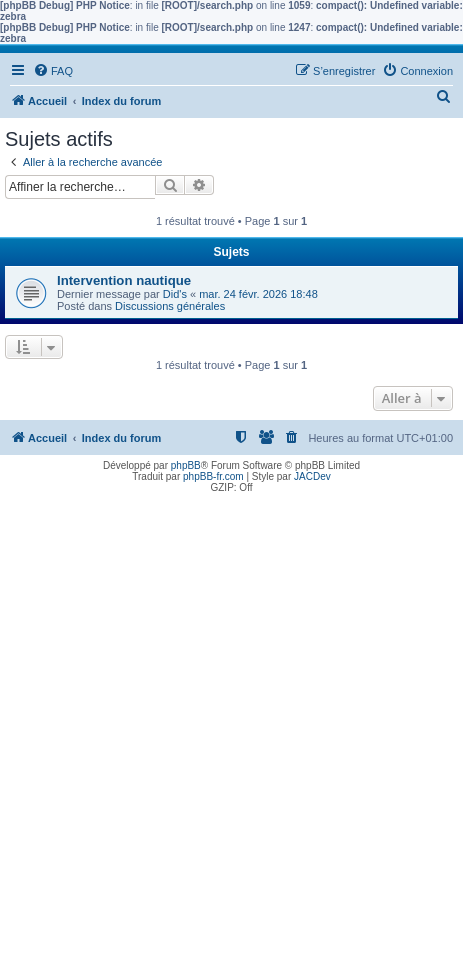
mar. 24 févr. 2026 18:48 (258, 294)
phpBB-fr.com (213, 476)
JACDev (312, 476)
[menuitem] (53, 71)
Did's (175, 294)
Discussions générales (170, 306)
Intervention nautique (124, 280)
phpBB (186, 465)
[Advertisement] (231, 729)
